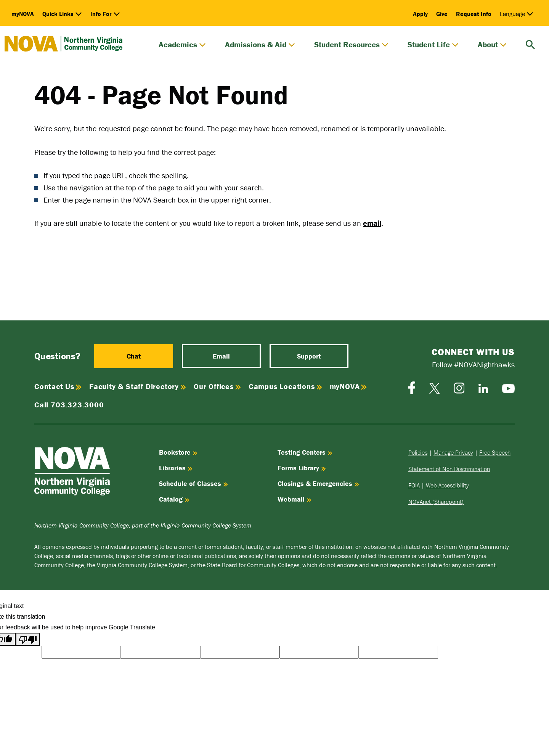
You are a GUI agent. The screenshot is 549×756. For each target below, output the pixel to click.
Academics (182, 45)
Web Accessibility (447, 485)
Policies (418, 452)
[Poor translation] (28, 639)
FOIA (414, 485)
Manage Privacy (453, 452)
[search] (530, 44)
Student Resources (351, 45)
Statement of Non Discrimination (449, 469)
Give (442, 14)
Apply (420, 14)
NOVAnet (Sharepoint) (436, 502)
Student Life (433, 45)
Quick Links (62, 14)
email (372, 223)
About (492, 45)
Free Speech (495, 452)
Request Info (474, 14)
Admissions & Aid (260, 45)
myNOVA (23, 14)
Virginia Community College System (206, 525)
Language (517, 14)
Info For (105, 14)
